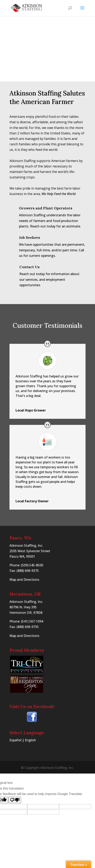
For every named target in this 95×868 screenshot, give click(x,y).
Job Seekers (29, 237)
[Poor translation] (15, 800)
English (30, 740)
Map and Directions (24, 580)
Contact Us (29, 267)
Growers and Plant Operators (46, 208)
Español (15, 740)
